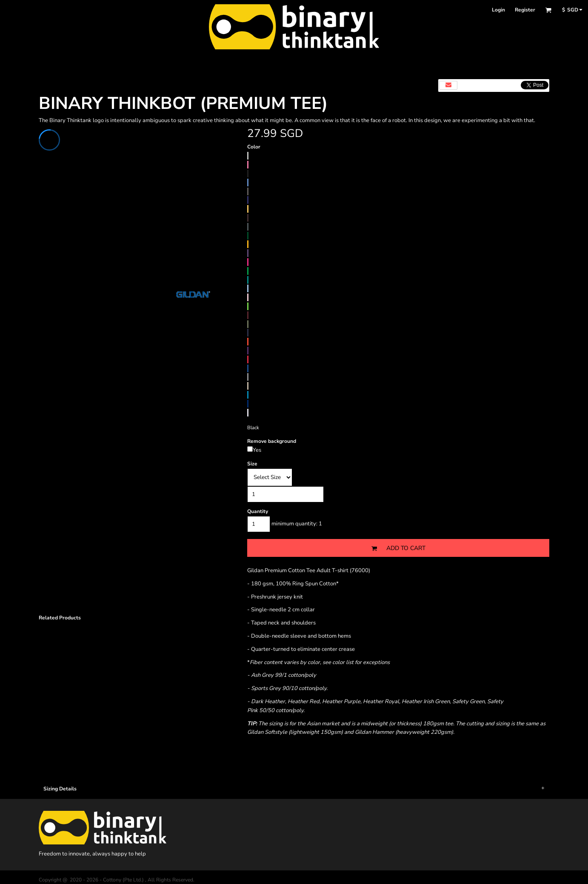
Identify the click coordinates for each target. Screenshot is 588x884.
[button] (548, 10)
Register (525, 10)
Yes (257, 450)
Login (498, 10)
